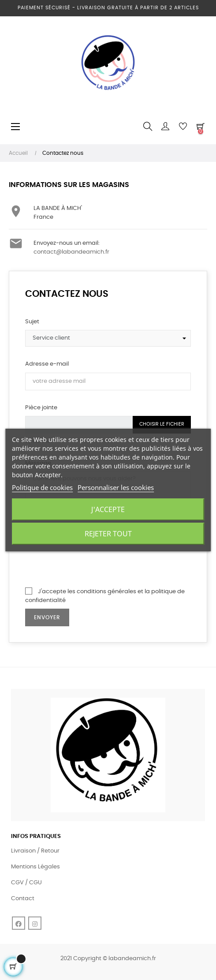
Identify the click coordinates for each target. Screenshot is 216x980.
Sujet (32, 322)
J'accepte (108, 509)
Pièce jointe (41, 408)
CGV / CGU (26, 883)
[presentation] (92, 561)
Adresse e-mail (47, 364)
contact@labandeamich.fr (71, 252)
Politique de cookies (42, 487)
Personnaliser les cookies (116, 487)
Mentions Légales (35, 867)
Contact (23, 899)
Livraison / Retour (35, 851)
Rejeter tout (108, 534)
